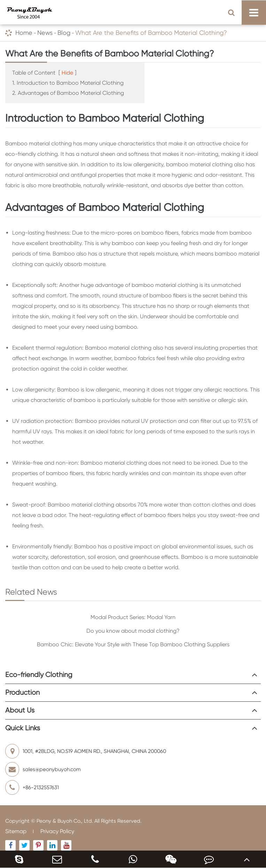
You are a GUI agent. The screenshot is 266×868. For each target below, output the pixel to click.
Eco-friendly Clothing (39, 675)
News (45, 33)
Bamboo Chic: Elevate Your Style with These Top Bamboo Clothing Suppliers (133, 644)
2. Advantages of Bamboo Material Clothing (68, 93)
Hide (67, 73)
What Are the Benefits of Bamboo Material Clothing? (151, 33)
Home (24, 33)
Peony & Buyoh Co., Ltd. (65, 821)
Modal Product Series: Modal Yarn (133, 617)
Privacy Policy (57, 831)
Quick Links (23, 728)
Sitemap (16, 831)
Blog (64, 33)
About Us (20, 710)
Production (22, 692)
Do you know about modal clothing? (133, 631)
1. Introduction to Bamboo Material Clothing (68, 83)
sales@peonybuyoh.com (43, 769)
